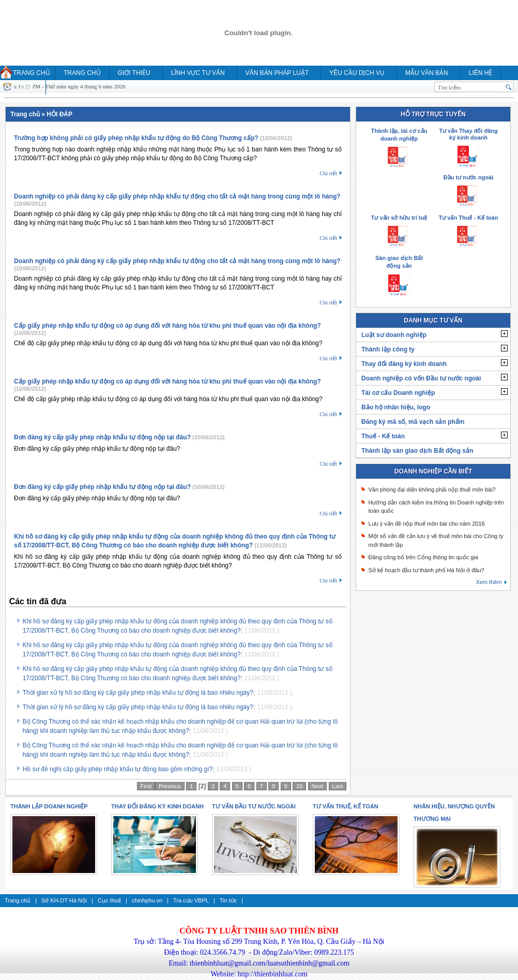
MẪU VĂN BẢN (427, 73)
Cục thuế (109, 900)
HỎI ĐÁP (21, 87)
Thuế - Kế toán (383, 436)
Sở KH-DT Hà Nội (64, 900)
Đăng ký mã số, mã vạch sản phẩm (413, 422)
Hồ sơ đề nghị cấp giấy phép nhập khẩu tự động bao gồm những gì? (118, 769)
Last (338, 786)
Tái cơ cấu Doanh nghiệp (398, 393)
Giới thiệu (134, 73)
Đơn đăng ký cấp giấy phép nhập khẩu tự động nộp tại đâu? (102, 437)
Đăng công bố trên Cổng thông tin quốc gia (423, 557)
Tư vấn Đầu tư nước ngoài (254, 806)
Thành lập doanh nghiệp (49, 806)
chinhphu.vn (147, 900)
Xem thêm (489, 582)
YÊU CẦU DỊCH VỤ (357, 73)
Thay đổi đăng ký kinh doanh (404, 364)
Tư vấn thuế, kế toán (346, 806)
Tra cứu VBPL (191, 900)
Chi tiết (328, 173)
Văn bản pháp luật (277, 73)
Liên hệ (481, 73)
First (146, 786)
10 (299, 786)
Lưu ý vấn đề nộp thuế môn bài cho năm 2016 (426, 524)
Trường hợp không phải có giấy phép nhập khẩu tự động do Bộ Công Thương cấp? (136, 138)
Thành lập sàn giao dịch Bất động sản (417, 451)
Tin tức (228, 900)
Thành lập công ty (388, 349)
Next (318, 786)
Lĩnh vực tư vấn (198, 73)
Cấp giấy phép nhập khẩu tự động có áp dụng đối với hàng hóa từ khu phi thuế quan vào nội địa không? (167, 326)
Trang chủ (32, 73)
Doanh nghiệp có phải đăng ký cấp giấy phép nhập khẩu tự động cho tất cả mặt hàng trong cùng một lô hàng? (177, 196)
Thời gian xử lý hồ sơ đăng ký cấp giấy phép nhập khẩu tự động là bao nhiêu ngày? (138, 693)
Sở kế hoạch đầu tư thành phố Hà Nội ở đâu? (426, 570)
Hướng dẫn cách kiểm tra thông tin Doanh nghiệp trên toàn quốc (436, 507)
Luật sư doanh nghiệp (394, 335)
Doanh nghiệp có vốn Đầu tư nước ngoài (421, 378)
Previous (170, 786)
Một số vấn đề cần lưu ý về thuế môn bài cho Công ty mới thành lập (436, 540)
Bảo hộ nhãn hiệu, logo (396, 407)
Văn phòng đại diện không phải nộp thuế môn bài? (432, 489)
